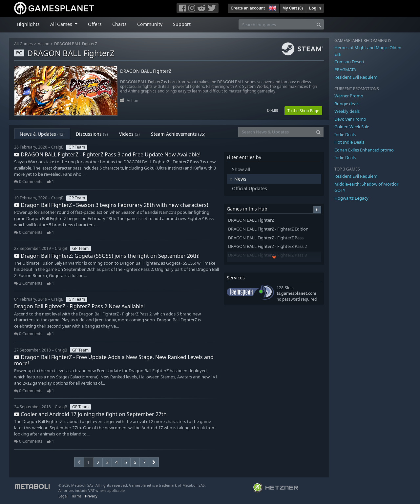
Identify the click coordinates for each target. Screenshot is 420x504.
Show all (241, 169)
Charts (119, 24)
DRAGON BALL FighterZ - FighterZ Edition (268, 229)
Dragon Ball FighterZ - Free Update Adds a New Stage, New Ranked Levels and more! (114, 360)
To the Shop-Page (303, 111)
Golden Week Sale (352, 127)
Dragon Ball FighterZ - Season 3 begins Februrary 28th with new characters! (111, 205)
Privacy (91, 496)
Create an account (248, 8)
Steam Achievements (178, 134)
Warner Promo (349, 96)
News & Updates (42, 134)
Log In (315, 8)
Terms (76, 496)
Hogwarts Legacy (351, 198)
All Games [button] (62, 24)
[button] (272, 7)
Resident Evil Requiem (356, 77)
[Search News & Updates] (276, 132)
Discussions (92, 134)
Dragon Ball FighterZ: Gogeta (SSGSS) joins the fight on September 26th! (107, 256)
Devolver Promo (350, 119)
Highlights (28, 24)
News (240, 179)
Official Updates (250, 188)
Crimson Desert (349, 62)
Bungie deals (347, 104)
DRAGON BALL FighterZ (76, 44)
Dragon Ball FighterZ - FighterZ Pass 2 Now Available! (79, 306)
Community (150, 24)
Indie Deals (345, 134)
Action (43, 44)
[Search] (319, 24)
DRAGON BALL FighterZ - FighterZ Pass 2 (267, 246)
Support (182, 24)
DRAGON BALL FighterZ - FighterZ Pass (266, 238)
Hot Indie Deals (349, 142)
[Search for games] (276, 24)
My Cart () (293, 8)
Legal (63, 496)
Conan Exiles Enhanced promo (364, 150)
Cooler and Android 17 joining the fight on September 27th (90, 414)
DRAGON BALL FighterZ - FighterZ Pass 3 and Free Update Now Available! (107, 154)
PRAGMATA (345, 70)
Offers (95, 24)
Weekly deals (347, 111)
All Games (23, 44)
